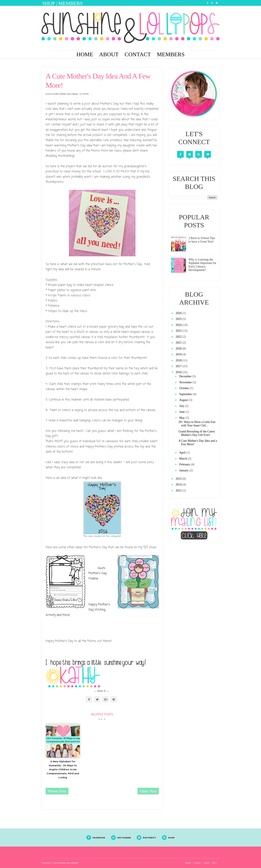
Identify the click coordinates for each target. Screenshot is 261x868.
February (185, 464)
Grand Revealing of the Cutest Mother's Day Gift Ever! (197, 433)
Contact (138, 54)
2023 (179, 331)
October (184, 388)
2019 (179, 354)
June (182, 412)
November (186, 382)
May (182, 418)
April (183, 453)
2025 (179, 319)
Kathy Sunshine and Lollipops (66, 94)
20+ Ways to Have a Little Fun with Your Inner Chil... (197, 424)
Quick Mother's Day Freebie (98, 573)
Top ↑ (215, 863)
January (184, 470)
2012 (179, 491)
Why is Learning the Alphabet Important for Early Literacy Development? (202, 265)
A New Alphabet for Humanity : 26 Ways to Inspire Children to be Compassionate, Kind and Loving (63, 769)
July (182, 406)
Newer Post (57, 791)
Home (85, 54)
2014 (179, 485)
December (186, 376)
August (184, 400)
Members (171, 54)
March (184, 459)
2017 (179, 366)
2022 (179, 337)
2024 (179, 325)
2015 (179, 479)
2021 (179, 343)
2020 (179, 349)
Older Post (148, 791)
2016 (179, 372)
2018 (179, 360)
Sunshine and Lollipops (68, 863)
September (186, 394)
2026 (179, 313)
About (109, 54)
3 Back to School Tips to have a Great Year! (202, 240)
